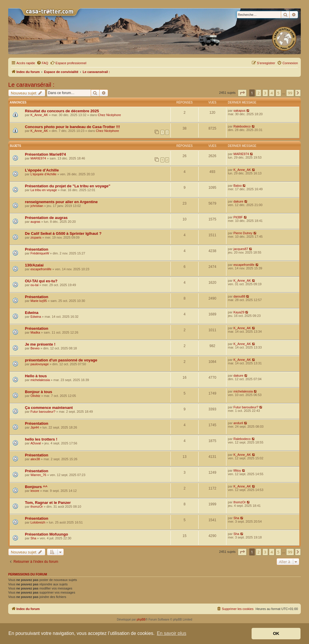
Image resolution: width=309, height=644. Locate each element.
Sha (236, 518)
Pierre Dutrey (243, 233)
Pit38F (238, 217)
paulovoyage (40, 364)
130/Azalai (34, 265)
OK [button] (276, 633)
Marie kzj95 (39, 301)
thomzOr (37, 507)
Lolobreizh (38, 522)
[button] (242, 93)
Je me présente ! (40, 344)
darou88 (239, 296)
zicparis (36, 237)
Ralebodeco (242, 126)
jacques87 (241, 249)
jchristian (37, 206)
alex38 (35, 459)
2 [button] (258, 93)
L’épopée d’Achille (42, 170)
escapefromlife (41, 269)
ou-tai (35, 285)
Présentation (37, 249)
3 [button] (265, 93)
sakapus (239, 111)
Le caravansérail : (31, 85)
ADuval (36, 443)
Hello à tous (36, 376)
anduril (238, 423)
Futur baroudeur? (43, 412)
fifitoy (237, 470)
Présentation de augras (46, 218)
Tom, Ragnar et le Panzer (48, 503)
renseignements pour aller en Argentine (61, 202)
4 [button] (272, 93)
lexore (35, 491)
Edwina (32, 313)
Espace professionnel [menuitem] (68, 63)
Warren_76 (38, 475)
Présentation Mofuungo (46, 534)
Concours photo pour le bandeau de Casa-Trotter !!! (72, 127)
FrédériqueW (40, 253)
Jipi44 (35, 427)
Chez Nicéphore (109, 115)
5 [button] (278, 93)
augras (35, 222)
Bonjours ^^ (36, 487)
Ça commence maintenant (49, 408)
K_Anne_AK (39, 115)
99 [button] (290, 93)
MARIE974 (38, 158)
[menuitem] (42, 63)
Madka (35, 332)
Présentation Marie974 (45, 154)
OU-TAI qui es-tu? (41, 281)
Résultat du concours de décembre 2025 (62, 111)
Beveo (35, 348)
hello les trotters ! (41, 439)
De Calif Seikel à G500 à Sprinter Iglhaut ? (63, 233)
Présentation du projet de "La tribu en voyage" (68, 186)
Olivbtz (35, 396)
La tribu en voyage (44, 190)
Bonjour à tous (39, 392)
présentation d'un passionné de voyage (61, 360)
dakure (238, 201)
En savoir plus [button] (171, 633)
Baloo (238, 186)
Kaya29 (239, 312)
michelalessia (40, 380)
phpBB (141, 620)
